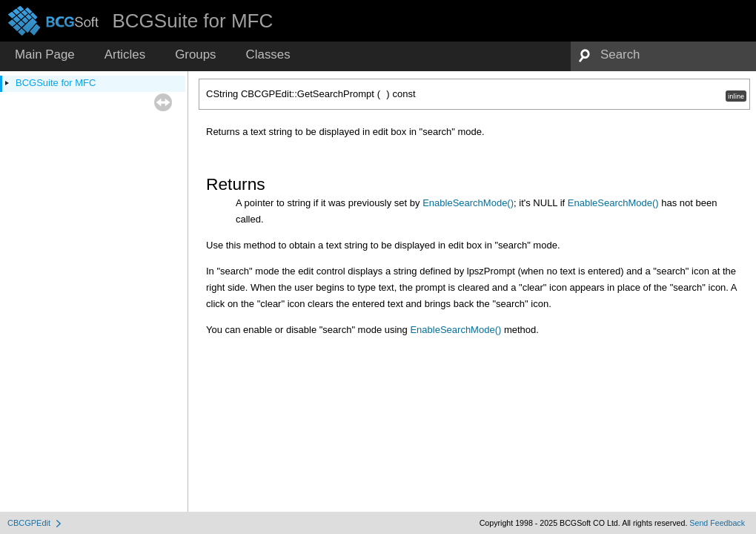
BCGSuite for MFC (56, 83)
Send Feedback (717, 523)
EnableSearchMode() (468, 203)
